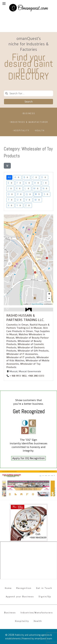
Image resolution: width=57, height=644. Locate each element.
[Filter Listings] (7, 166)
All (9, 177)
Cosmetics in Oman (17, 325)
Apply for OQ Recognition (28, 458)
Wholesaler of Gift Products (33, 351)
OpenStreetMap (37, 304)
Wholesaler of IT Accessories (22, 354)
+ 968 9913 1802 (18, 376)
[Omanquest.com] (28, 8)
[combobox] (28, 93)
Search (29, 102)
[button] (49, 294)
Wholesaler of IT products (21, 357)
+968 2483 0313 (36, 376)
